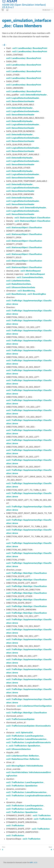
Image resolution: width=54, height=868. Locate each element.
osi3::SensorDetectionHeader (20, 101)
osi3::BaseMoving (26, 291)
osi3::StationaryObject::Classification (32, 218)
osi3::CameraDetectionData (30, 277)
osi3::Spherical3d (24, 732)
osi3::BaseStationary (16, 294)
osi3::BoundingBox (37, 294)
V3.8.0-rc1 (46, 10)
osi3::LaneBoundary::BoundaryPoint (30, 48)
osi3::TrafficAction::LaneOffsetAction (24, 809)
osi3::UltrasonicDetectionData (21, 287)
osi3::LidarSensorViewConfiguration (34, 706)
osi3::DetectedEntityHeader (33, 95)
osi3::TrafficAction (42, 815)
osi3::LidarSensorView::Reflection (23, 756)
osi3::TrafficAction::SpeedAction (24, 746)
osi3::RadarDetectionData (19, 284)
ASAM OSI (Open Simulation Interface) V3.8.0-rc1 (24, 6)
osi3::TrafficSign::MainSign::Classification (27, 573)
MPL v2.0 (34, 863)
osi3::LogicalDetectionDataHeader (23, 98)
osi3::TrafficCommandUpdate (20, 719)
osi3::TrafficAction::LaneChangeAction (25, 736)
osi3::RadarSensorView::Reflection (23, 759)
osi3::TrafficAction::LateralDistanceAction (26, 739)
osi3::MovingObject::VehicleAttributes (25, 766)
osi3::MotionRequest (31, 271)
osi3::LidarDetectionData (18, 281)
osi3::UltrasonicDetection (19, 749)
